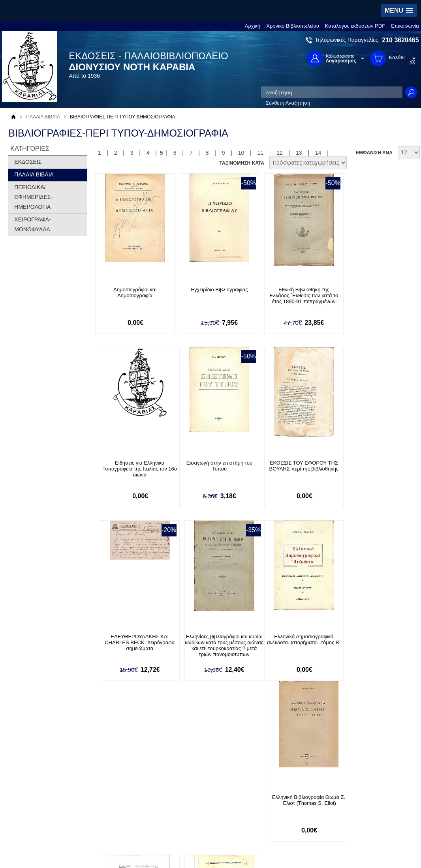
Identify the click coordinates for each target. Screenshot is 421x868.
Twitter (283, 798)
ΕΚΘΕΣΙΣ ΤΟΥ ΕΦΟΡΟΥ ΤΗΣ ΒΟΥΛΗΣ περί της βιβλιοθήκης (213, 466)
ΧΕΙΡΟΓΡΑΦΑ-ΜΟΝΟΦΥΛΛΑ (33, 224)
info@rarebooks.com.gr (367, 823)
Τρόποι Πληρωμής (119, 793)
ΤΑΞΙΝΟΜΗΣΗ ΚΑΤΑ (242, 163)
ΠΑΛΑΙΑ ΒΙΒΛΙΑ (43, 117)
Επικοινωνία (405, 26)
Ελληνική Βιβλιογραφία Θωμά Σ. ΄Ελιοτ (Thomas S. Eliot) (212, 640)
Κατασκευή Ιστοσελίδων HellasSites (367, 850)
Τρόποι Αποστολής (120, 805)
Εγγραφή (190, 797)
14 (318, 153)
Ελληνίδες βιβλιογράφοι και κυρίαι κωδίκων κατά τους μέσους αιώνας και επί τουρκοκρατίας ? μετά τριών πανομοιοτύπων (373, 475)
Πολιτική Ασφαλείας (120, 817)
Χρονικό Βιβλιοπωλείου (293, 26)
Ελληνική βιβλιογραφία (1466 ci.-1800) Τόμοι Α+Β (292, 640)
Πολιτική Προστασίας (41, 809)
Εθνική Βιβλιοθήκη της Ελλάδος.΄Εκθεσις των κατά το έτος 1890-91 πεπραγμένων (293, 295)
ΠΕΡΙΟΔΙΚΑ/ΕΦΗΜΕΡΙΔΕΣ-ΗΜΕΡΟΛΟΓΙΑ (33, 197)
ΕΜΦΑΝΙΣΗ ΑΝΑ (374, 153)
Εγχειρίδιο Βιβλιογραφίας (212, 290)
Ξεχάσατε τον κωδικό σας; (209, 809)
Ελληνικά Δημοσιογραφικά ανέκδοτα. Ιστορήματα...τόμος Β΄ (133, 640)
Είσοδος (189, 785)
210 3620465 (400, 40)
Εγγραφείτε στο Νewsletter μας (126, 744)
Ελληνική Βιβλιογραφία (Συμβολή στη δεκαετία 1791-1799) (372, 643)
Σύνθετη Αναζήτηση (288, 103)
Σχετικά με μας (34, 785)
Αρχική (253, 26)
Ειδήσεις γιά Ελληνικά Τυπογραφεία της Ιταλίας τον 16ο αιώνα (373, 295)
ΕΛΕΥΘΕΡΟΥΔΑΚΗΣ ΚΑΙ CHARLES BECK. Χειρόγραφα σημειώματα (292, 469)
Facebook (287, 785)
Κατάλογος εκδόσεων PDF (355, 26)
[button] (399, 10)
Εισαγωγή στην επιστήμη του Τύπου (133, 466)
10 (241, 153)
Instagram (287, 810)
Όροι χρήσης (32, 797)
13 (299, 153)
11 (260, 153)
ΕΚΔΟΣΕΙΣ (28, 162)
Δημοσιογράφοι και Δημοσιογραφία (133, 292)
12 (280, 153)
